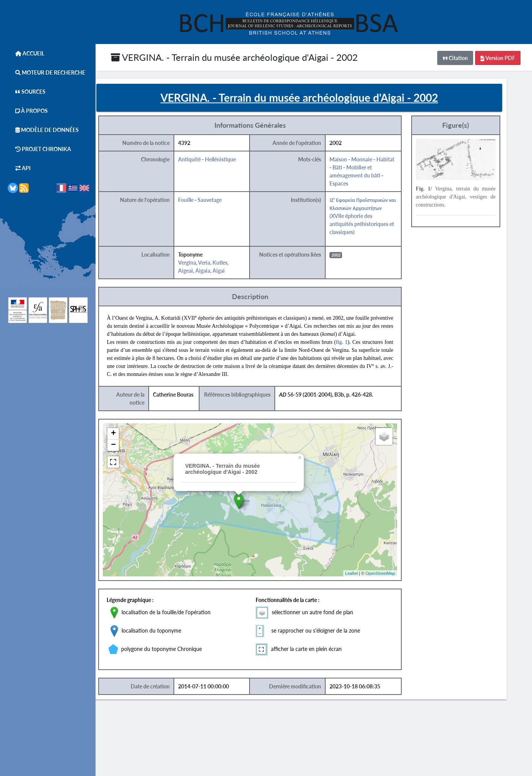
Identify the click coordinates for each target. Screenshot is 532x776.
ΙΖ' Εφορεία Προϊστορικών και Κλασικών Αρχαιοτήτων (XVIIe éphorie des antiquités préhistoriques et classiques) (377, 219)
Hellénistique (238, 162)
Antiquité (207, 162)
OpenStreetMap (394, 576)
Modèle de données (43, 130)
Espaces (354, 186)
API (19, 168)
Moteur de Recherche (46, 72)
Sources (27, 92)
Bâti (353, 170)
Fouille (203, 203)
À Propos (28, 111)
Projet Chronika (39, 149)
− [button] (132, 448)
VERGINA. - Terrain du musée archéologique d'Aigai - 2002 (234, 57)
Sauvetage (227, 203)
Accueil (26, 53)
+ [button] (132, 437)
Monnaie (377, 162)
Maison (354, 162)
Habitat (401, 162)
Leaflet (365, 576)
